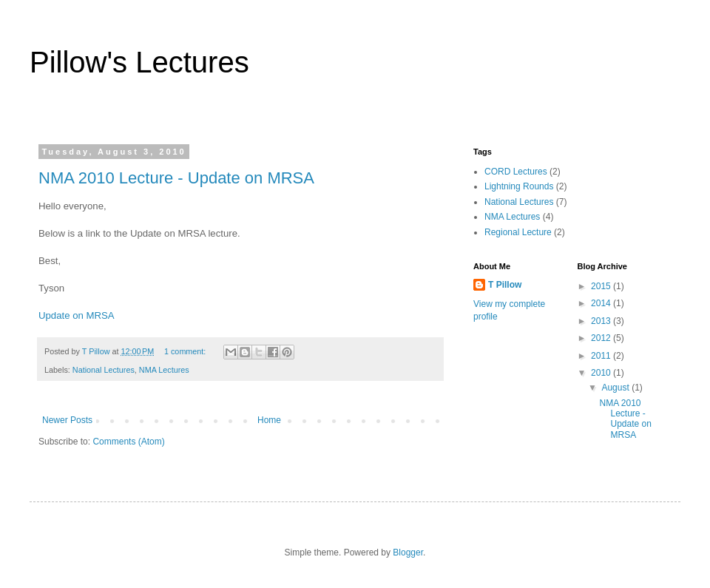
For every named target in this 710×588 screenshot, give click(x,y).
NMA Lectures (164, 370)
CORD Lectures (516, 172)
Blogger (408, 552)
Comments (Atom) (128, 442)
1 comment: (186, 351)
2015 (602, 286)
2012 (602, 338)
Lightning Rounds (519, 186)
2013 (602, 321)
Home (269, 420)
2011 (602, 356)
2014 (602, 303)
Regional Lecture (518, 232)
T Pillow (505, 285)
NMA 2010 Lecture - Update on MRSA (176, 178)
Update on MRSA (77, 315)
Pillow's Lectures (139, 62)
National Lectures (104, 370)
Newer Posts (67, 420)
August (616, 388)
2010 (602, 373)
